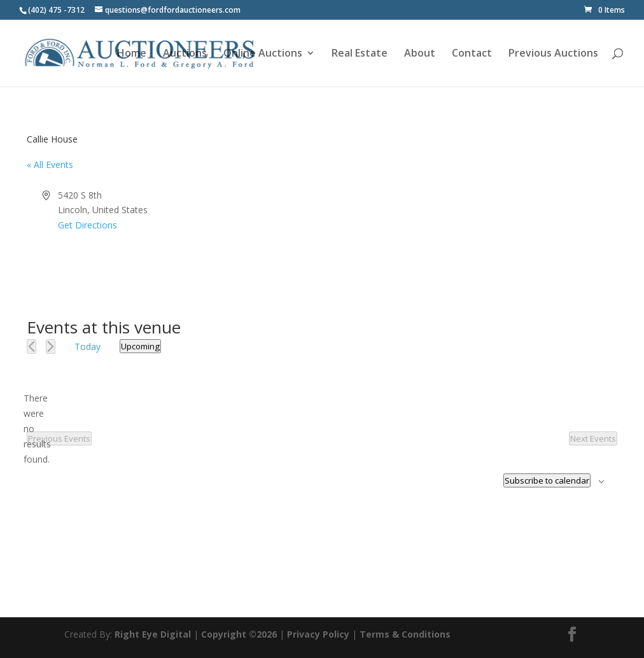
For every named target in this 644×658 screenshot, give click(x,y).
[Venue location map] (469, 235)
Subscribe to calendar (547, 480)
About (420, 54)
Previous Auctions (553, 54)
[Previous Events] (31, 346)
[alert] (37, 429)
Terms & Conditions (405, 634)
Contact (472, 54)
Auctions (185, 54)
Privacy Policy (318, 634)
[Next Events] (51, 346)
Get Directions (87, 225)
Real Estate (360, 54)
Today (87, 346)
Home (132, 54)
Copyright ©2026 (239, 634)
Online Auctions (263, 54)
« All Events (50, 164)
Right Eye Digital (153, 634)
